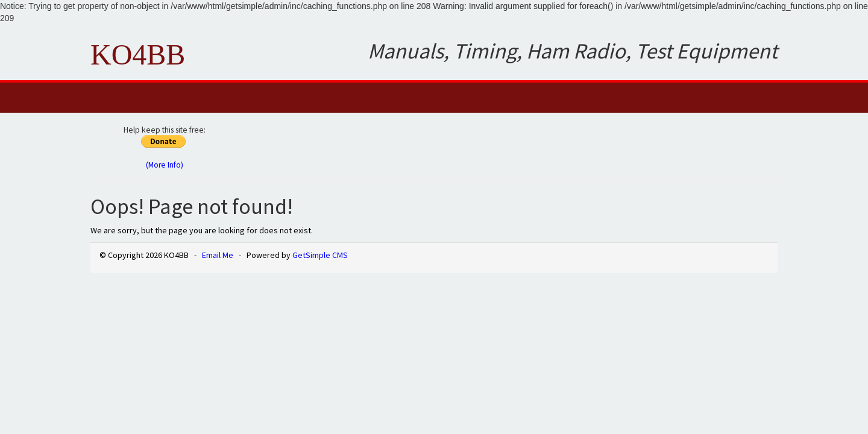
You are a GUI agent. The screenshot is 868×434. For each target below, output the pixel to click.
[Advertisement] (520, 146)
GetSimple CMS (320, 255)
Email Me (218, 255)
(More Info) (165, 165)
